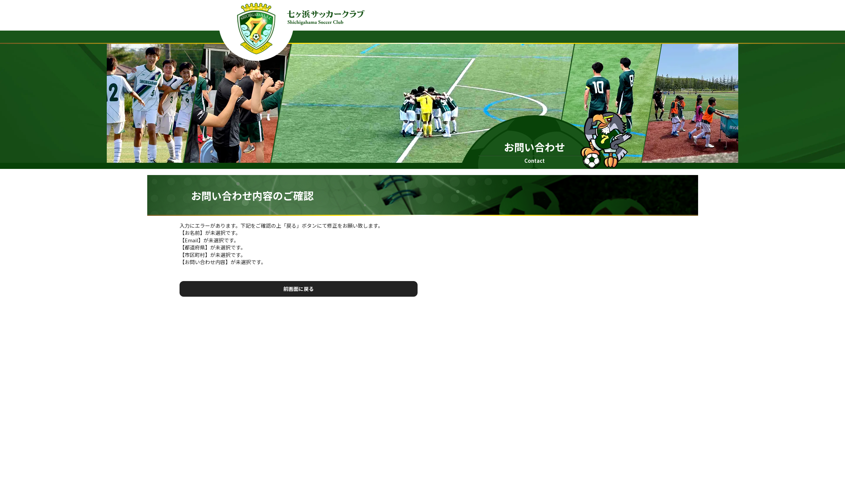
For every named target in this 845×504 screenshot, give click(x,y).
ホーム (477, 36)
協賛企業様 (563, 36)
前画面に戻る (299, 289)
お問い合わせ (606, 36)
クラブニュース (517, 36)
